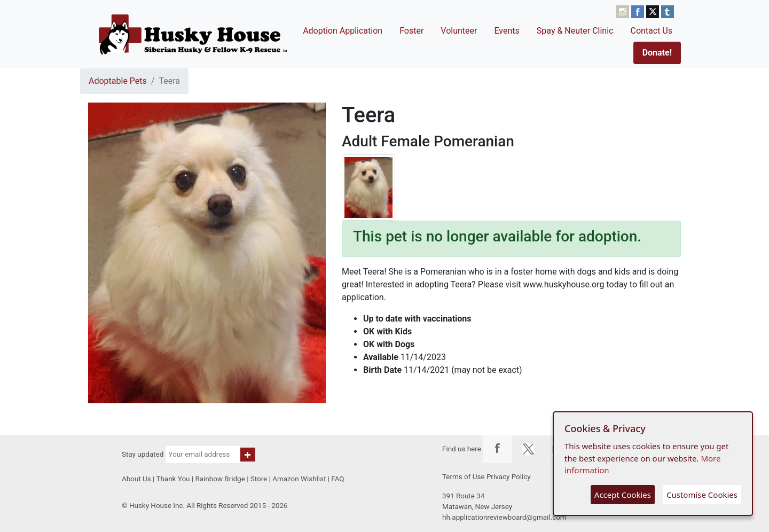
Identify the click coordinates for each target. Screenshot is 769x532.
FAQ (338, 479)
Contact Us (651, 31)
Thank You (173, 479)
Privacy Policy (509, 477)
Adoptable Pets (118, 81)
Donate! (657, 53)
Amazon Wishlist (299, 479)
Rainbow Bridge (220, 479)
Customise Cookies (702, 495)
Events (507, 31)
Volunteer (459, 31)
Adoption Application (343, 31)
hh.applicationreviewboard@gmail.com (504, 517)
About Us (136, 479)
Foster (411, 31)
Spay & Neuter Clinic (575, 31)
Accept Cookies (623, 495)
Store (259, 479)
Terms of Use (464, 477)
